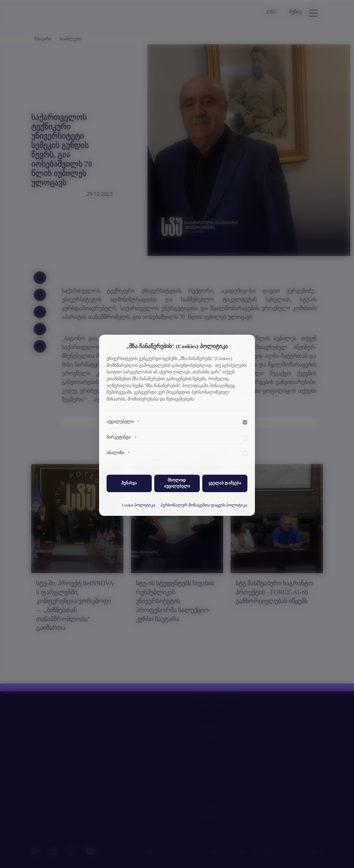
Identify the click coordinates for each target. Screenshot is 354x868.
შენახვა (129, 483)
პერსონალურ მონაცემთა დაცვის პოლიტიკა (204, 505)
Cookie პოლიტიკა (139, 505)
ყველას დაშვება (225, 483)
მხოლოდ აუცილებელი (177, 483)
